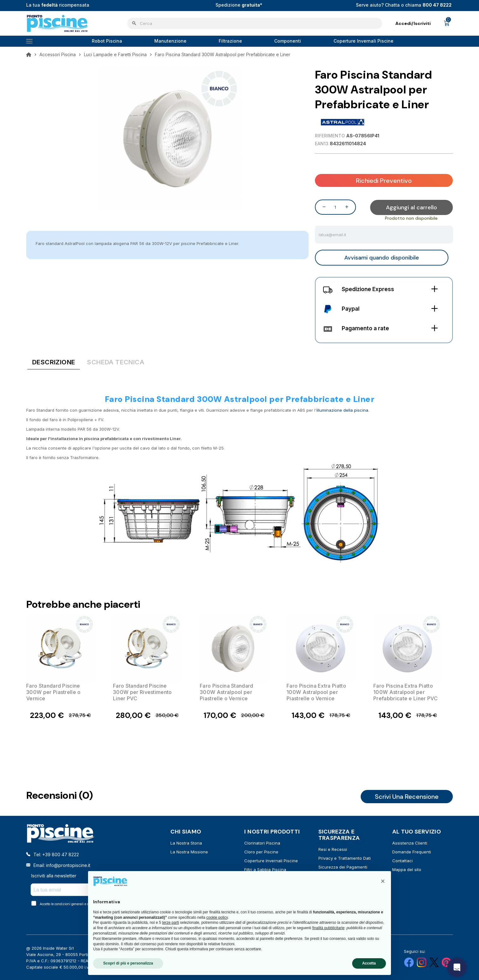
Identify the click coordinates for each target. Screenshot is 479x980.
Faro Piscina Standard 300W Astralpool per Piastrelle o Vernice (227, 692)
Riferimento (330, 136)
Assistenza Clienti (410, 843)
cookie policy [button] (217, 917)
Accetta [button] (369, 963)
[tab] (54, 363)
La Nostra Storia (186, 843)
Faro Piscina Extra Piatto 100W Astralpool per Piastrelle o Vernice (316, 692)
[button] (383, 881)
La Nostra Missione (189, 852)
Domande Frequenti (412, 852)
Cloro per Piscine (261, 852)
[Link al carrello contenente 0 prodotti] (447, 23)
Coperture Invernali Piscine (271, 860)
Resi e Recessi (333, 849)
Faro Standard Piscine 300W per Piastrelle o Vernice (53, 692)
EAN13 (322, 143)
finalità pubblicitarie (328, 928)
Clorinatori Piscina (262, 843)
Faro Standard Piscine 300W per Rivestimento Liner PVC (142, 692)
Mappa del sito (407, 869)
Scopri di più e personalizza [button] (128, 963)
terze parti (171, 923)
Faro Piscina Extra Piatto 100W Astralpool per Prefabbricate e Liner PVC (405, 692)
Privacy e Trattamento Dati (345, 858)
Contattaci (402, 860)
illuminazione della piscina (342, 410)
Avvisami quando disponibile (382, 257)
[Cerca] (255, 23)
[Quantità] (335, 207)
